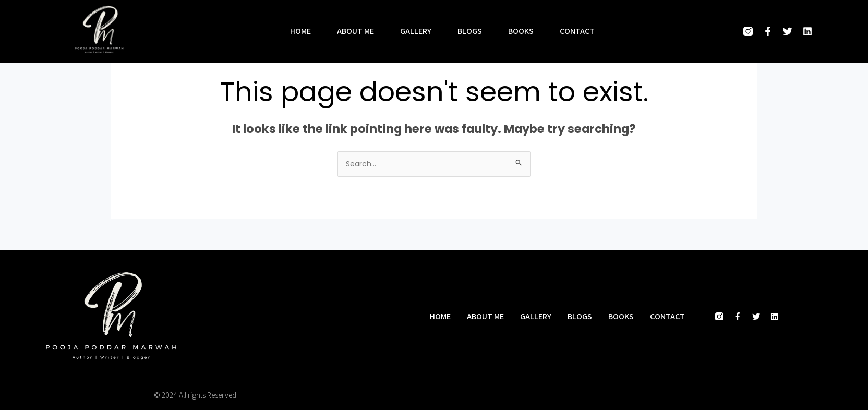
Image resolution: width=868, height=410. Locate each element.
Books (521, 31)
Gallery (416, 31)
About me (355, 31)
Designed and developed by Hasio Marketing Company (628, 396)
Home (300, 31)
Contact (577, 31)
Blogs (470, 31)
